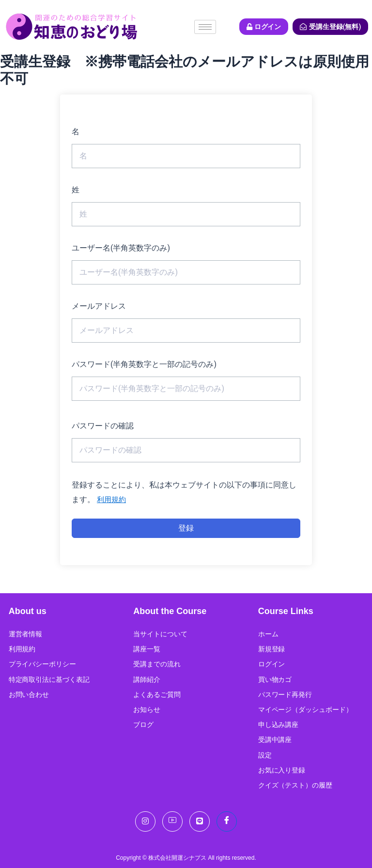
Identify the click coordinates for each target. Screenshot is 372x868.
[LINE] (200, 821)
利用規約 (112, 499)
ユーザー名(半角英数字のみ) (121, 248)
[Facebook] (227, 821)
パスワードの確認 (103, 426)
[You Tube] (172, 821)
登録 (186, 528)
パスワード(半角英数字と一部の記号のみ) (144, 364)
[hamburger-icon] (205, 27)
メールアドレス (99, 306)
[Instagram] (145, 821)
